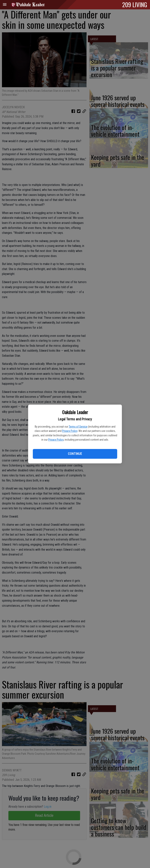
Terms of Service (78, 427)
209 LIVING (135, 4)
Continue (75, 454)
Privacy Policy (70, 431)
